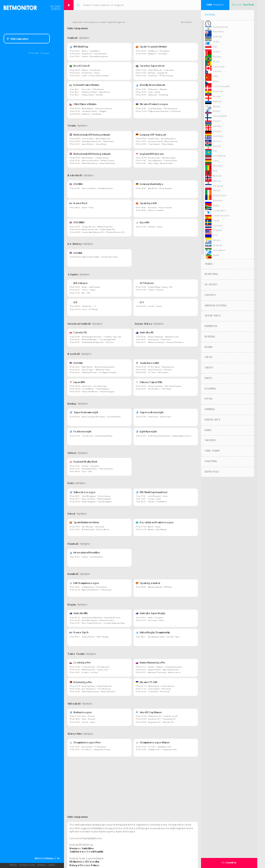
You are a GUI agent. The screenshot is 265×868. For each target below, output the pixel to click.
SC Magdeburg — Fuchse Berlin (94, 587)
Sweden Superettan (150, 66)
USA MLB (76, 363)
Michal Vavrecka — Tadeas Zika (95, 670)
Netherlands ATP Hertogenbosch (90, 135)
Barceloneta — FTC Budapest (94, 747)
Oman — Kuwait (154, 92)
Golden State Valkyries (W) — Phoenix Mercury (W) (103, 232)
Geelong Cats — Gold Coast (159, 339)
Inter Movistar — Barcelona (93, 527)
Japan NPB (77, 382)
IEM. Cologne (79, 283)
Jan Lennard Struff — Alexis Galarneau (163, 141)
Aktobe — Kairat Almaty (157, 529)
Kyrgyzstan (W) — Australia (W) (161, 722)
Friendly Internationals (150, 85)
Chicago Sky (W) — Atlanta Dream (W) (97, 227)
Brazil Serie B (79, 66)
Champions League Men (85, 742)
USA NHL (76, 253)
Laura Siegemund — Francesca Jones (163, 160)
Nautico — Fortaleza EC (91, 70)
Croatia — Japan (154, 499)
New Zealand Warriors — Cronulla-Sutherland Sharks (104, 623)
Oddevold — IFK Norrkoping (160, 76)
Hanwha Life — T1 (89, 306)
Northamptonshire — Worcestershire (97, 469)
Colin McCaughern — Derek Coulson (96, 496)
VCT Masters (145, 283)
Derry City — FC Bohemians (93, 89)
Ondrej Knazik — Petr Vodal (159, 689)
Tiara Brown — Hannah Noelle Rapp (97, 436)
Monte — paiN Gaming (91, 287)
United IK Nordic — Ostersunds (161, 70)
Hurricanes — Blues (156, 620)
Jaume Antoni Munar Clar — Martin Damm (98, 141)
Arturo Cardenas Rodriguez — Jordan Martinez (101, 417)
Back (183, 22)
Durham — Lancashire (90, 466)
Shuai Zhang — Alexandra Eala (160, 163)
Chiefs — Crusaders (156, 618)
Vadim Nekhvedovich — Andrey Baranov (98, 692)
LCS (140, 302)
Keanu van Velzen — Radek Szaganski (96, 499)
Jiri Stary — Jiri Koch (90, 672)
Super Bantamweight (84, 412)
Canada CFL (78, 332)
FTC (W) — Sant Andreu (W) (160, 747)
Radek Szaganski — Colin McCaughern (97, 502)
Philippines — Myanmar (158, 89)
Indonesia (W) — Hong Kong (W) (162, 719)
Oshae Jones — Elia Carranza (159, 417)
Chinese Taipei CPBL (149, 382)
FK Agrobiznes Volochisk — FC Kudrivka (164, 111)
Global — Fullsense (156, 290)
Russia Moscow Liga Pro (150, 663)
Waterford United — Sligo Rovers (96, 92)
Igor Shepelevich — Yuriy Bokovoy (96, 689)
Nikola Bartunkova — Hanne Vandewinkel (98, 163)
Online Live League (82, 492)
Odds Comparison (18, 39)
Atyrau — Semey (154, 527)
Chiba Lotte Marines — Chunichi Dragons (98, 392)
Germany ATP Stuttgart (151, 135)
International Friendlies (85, 552)
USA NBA (76, 184)
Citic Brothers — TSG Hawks (160, 389)
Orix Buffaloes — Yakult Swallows (95, 389)
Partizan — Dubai (155, 227)
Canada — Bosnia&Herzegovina (95, 56)
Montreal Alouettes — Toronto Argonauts (99, 339)
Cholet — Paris (88, 208)
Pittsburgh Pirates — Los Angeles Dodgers (99, 372)
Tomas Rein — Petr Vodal (159, 692)
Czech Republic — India (158, 496)
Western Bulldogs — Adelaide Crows (163, 337)
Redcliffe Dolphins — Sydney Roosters (98, 620)
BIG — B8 (86, 293)
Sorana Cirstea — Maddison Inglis (162, 158)
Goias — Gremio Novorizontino (95, 76)
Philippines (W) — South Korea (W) (163, 716)
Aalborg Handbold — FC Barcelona (97, 590)
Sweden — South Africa (157, 502)
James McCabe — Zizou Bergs (94, 144)
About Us (41, 865)
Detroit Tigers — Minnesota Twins (96, 370)
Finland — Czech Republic (92, 557)
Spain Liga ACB (146, 203)
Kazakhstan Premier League (155, 522)
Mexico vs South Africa (82, 848)
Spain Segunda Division (151, 47)
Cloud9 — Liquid (155, 306)
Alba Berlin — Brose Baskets (160, 188)
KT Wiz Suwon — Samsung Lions (161, 367)
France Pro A (78, 203)
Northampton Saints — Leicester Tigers (164, 637)
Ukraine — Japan (88, 722)
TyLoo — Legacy (89, 290)
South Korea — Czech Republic (94, 54)
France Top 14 (79, 632)
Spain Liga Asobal (148, 583)
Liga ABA (143, 222)
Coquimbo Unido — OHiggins (94, 111)
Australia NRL (79, 613)
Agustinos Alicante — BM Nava (160, 587)
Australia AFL (145, 332)
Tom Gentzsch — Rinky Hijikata (161, 144)
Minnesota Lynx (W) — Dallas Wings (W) (98, 229)
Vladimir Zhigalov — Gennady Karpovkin (165, 667)
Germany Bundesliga (149, 184)
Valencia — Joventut (156, 210)
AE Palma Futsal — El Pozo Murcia (95, 529)
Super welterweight (150, 412)
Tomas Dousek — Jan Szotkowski (95, 667)
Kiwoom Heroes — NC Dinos (160, 370)
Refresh (189, 22)
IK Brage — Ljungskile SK (158, 73)
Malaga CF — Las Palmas (158, 54)
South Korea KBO (147, 363)
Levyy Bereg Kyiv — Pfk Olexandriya (163, 108)
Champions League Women (153, 742)
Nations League (81, 712)
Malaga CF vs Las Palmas (85, 865)
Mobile (13, 865)
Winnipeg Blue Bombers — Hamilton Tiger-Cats (101, 337)
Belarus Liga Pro (81, 682)
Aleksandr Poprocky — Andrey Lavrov (164, 672)
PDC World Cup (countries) (151, 492)
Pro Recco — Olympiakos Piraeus (96, 750)
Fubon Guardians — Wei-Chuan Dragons (165, 386)
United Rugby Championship (153, 632)
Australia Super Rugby (151, 613)
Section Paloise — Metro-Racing (95, 637)
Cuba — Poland (88, 716)
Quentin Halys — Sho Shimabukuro (162, 139)
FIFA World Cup (79, 47)
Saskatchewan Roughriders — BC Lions (98, 342)
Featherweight (80, 431)
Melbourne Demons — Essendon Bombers (166, 342)
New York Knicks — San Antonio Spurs (98, 188)
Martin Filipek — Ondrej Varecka (161, 686)
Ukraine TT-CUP (146, 682)
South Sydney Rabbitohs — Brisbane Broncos (101, 618)
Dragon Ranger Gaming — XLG (160, 287)
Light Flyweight (146, 431)
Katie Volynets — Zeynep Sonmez (95, 158)
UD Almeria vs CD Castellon (84, 862)
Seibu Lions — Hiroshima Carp (94, 386)
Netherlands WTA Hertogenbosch (90, 154)
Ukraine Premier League (152, 104)
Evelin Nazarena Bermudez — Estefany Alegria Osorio (170, 436)
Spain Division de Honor (84, 522)
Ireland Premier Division (84, 85)
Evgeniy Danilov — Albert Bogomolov (164, 670)
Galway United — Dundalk (92, 95)
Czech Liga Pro (80, 663)
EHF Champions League (84, 583)
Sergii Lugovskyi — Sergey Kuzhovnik (97, 686)
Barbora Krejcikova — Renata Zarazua (98, 160)
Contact (51, 865)
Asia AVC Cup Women (149, 712)
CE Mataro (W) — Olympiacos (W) (162, 750)
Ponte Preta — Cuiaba (91, 73)
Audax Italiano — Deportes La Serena (97, 108)
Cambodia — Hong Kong (158, 95)
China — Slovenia (88, 719)
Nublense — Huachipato (92, 114)
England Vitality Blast (83, 462)
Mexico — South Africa (91, 51)
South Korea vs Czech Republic (86, 852)
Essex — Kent (87, 471)
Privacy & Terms (27, 865)
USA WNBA (77, 222)
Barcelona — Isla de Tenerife (160, 208)
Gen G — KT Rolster (90, 309)
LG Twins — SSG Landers (158, 372)
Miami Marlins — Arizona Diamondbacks (98, 367)
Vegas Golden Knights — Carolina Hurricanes (100, 257)
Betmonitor (78, 22)
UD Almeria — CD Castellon (159, 51)
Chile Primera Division (83, 104)
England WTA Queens (150, 154)
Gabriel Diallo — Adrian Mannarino (96, 139)
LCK (73, 302)
